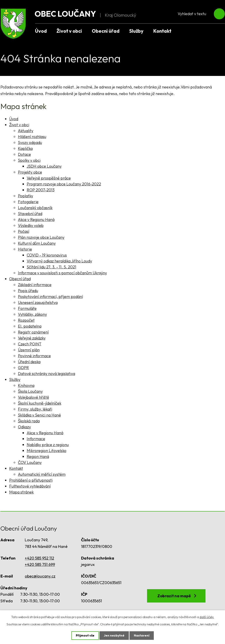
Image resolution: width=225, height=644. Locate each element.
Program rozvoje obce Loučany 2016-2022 (64, 184)
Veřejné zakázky (32, 338)
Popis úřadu (28, 291)
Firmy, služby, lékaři (35, 409)
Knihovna (26, 385)
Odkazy (24, 427)
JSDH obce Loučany (44, 166)
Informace (36, 439)
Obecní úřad (106, 31)
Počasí (24, 231)
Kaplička (25, 148)
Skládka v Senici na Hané (39, 415)
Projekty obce (30, 172)
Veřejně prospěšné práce (49, 178)
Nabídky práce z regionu (48, 445)
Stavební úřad (30, 214)
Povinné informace (34, 356)
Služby (136, 31)
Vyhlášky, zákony (32, 314)
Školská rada (29, 421)
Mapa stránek (21, 492)
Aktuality (26, 131)
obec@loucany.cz (40, 576)
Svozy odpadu (30, 143)
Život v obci (69, 31)
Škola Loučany (30, 391)
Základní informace (35, 285)
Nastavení (142, 635)
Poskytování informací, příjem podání (50, 297)
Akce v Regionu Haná (36, 220)
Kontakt (162, 31)
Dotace (24, 154)
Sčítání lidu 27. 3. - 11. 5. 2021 (51, 267)
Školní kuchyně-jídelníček (40, 403)
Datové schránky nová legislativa (47, 374)
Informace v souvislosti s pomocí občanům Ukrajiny (62, 273)
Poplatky (26, 196)
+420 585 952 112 (39, 558)
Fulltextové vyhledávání (30, 486)
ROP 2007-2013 (41, 190)
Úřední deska (29, 362)
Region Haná (38, 457)
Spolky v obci (29, 160)
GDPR (23, 368)
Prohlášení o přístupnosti (31, 480)
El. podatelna (30, 326)
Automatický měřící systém (42, 474)
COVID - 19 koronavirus (47, 255)
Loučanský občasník (35, 208)
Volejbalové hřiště (34, 397)
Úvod (41, 31)
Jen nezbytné (114, 635)
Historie (25, 249)
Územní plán (29, 350)
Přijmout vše (85, 635)
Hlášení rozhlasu (32, 137)
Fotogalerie (28, 202)
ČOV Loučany (30, 462)
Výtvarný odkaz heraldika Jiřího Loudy (59, 261)
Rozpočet (26, 320)
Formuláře (27, 308)
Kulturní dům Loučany (37, 243)
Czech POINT (30, 344)
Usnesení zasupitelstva (38, 302)
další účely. (207, 617)
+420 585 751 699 (40, 564)
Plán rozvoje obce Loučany (41, 237)
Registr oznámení (33, 332)
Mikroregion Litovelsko (47, 451)
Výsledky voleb (31, 225)
